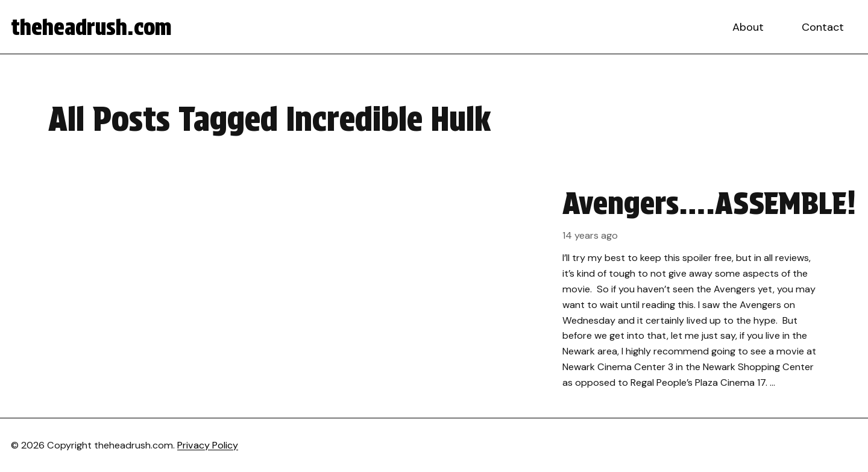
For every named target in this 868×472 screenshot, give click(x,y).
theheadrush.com (91, 27)
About (748, 27)
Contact (823, 27)
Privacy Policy (208, 445)
